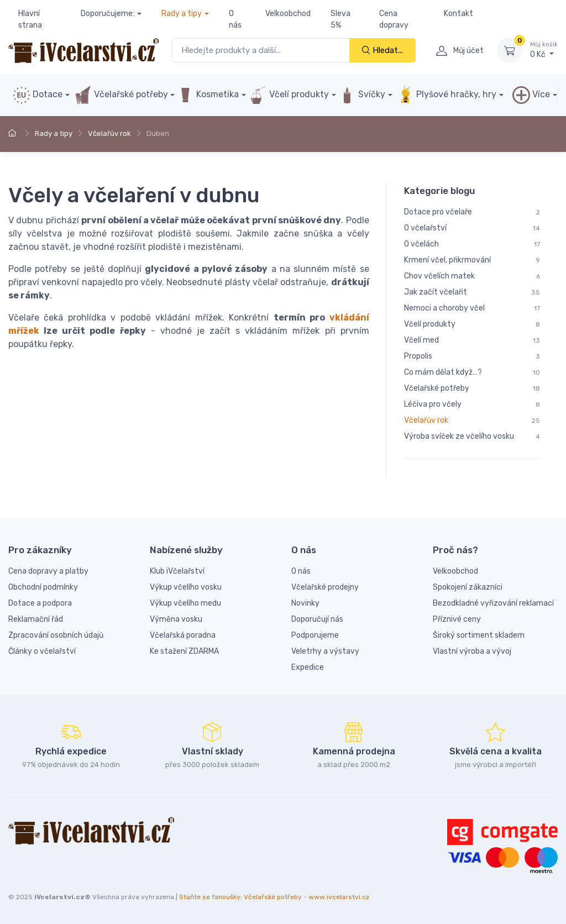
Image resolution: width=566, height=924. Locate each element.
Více (531, 95)
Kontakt (458, 14)
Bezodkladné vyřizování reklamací (493, 603)
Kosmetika (208, 95)
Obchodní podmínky (43, 587)
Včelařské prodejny (325, 587)
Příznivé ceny (457, 619)
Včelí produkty (289, 95)
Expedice (308, 667)
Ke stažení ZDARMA (184, 651)
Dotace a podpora (40, 603)
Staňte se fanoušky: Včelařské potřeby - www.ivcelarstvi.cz (274, 897)
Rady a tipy (182, 14)
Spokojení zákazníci (468, 587)
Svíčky (362, 95)
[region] (472, 330)
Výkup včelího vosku (186, 587)
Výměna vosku (176, 619)
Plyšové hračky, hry (447, 95)
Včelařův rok (109, 133)
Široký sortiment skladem (479, 635)
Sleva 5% (340, 19)
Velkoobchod (288, 14)
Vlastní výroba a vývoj (472, 651)
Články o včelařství (42, 651)
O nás (235, 19)
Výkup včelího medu (185, 603)
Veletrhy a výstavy (325, 651)
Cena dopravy (394, 19)
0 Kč (544, 50)
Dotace (38, 95)
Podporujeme (315, 635)
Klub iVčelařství (177, 571)
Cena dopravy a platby (48, 571)
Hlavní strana (30, 19)
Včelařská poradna (183, 635)
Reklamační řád (36, 619)
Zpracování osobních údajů (56, 635)
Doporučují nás (317, 619)
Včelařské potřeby (121, 95)
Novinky (305, 603)
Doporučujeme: (108, 14)
